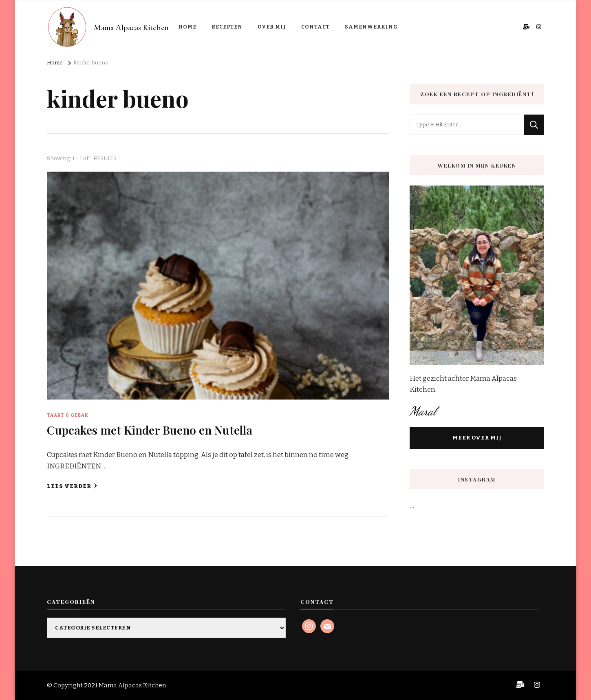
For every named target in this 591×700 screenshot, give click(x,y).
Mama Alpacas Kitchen (131, 27)
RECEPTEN (227, 27)
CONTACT (315, 27)
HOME (187, 27)
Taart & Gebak (68, 415)
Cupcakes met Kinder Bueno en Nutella (150, 430)
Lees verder (72, 486)
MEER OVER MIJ (477, 438)
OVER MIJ (272, 27)
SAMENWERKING (371, 27)
